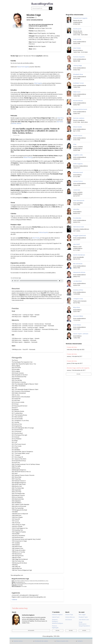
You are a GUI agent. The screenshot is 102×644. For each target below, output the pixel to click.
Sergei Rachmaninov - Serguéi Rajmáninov (84, 624)
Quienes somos (18, 641)
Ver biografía (31, 631)
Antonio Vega (69, 615)
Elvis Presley (36, 238)
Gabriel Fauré (56, 617)
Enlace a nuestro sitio (62, 641)
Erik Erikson (69, 620)
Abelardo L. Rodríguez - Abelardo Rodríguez (58, 621)
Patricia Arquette (43, 232)
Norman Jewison (16, 123)
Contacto (80, 641)
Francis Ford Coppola (23, 67)
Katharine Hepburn (57, 615)
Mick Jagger (82, 615)
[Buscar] (51, 8)
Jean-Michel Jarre (84, 620)
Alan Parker (60, 122)
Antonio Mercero (70, 617)
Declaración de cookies (41, 641)
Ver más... (79, 374)
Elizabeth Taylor (83, 617)
